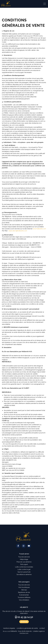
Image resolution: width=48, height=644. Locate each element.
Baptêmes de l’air (24, 592)
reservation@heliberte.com (18, 231)
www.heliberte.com (39, 229)
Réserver (24, 622)
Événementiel (24, 595)
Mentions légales (9, 628)
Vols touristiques (24, 587)
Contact (42, 628)
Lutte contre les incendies (24, 567)
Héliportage (24, 559)
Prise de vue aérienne (24, 562)
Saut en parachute (24, 572)
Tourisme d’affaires (24, 597)
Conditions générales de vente (27, 628)
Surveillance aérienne (24, 574)
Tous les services (24, 557)
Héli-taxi (24, 590)
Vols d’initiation (24, 600)
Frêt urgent (24, 564)
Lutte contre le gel (24, 569)
